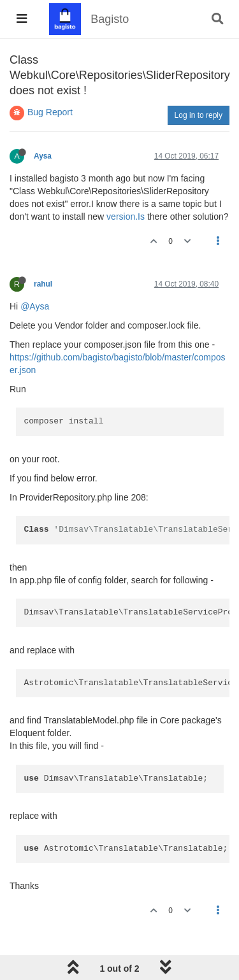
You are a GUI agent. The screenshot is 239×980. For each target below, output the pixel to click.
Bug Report (50, 112)
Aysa (43, 156)
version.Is (126, 217)
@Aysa (35, 306)
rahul (43, 284)
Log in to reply (199, 115)
